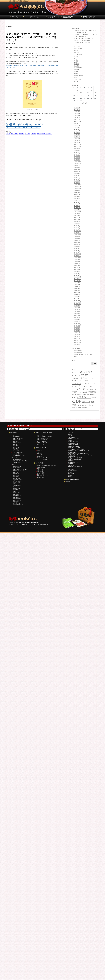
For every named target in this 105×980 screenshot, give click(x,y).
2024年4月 (77, 110)
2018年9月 (77, 191)
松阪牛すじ (15, 444)
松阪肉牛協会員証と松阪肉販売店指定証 (78, 454)
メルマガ (39, 455)
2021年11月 (78, 123)
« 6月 (83, 103)
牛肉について (78, 79)
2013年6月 (77, 312)
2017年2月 (77, 227)
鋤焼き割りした (16, 488)
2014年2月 (77, 296)
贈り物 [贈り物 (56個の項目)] (91, 405)
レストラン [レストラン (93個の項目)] (81, 389)
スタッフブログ (72, 474)
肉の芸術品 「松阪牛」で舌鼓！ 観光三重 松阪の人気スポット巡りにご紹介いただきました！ (32, 37)
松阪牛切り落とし (17, 443)
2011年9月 (77, 344)
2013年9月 (77, 306)
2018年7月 (77, 194)
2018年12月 (78, 185)
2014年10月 (78, 281)
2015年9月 (77, 260)
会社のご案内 (71, 433)
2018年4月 (77, 200)
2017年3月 (77, 225)
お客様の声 (70, 440)
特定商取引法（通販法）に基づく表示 (47, 466)
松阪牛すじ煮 (16, 474)
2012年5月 (77, 331)
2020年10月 (78, 146)
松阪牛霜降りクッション (19, 503)
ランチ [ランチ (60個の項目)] (90, 386)
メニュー (77, 56)
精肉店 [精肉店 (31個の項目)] (79, 405)
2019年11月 (78, 164)
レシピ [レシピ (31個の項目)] (74, 389)
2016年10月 (78, 235)
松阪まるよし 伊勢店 (73, 445)
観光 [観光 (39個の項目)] (86, 405)
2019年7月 (77, 171)
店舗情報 (34, 134)
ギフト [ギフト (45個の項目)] (74, 381)
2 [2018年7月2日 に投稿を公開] (77, 90)
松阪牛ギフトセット (18, 462)
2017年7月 (77, 217)
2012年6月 (77, 329)
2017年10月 (78, 212)
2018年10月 (78, 189)
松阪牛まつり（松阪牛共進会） (75, 458)
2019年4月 (77, 177)
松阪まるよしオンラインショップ (20, 429)
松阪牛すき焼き (16, 437)
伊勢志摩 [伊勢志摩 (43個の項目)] (84, 392)
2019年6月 (77, 173)
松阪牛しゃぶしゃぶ (18, 438)
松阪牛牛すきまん (17, 485)
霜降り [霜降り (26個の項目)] (79, 408)
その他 (8, 134)
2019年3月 (77, 179)
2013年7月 (77, 310)
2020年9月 (77, 148)
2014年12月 (78, 277)
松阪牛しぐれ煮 (16, 468)
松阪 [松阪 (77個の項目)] (74, 397)
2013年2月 (77, 319)
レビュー (77, 60)
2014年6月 (77, 289)
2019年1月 (77, 183)
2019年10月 (78, 166)
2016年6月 (77, 242)
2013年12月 (78, 300)
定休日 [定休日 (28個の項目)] (84, 395)
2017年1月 (77, 229)
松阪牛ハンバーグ (17, 472)
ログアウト (40, 452)
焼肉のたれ (15, 487)
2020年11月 (78, 144)
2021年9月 (77, 127)
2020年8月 (77, 150)
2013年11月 (78, 302)
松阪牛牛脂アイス (17, 496)
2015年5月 (77, 267)
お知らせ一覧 (78, 351)
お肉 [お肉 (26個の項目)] (84, 372)
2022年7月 (77, 118)
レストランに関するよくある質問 (76, 449)
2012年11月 (78, 325)
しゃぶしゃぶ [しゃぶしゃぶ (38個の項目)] (76, 375)
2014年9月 (77, 283)
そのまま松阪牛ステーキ (19, 454)
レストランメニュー (73, 436)
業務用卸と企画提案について (75, 467)
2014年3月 (77, 294)
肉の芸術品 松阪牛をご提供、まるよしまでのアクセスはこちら (24, 124)
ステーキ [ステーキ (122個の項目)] (76, 383)
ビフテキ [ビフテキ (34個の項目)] (75, 387)
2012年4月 (77, 333)
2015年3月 (77, 271)
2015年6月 (77, 265)
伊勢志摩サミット (72, 464)
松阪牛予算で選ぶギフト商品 (20, 461)
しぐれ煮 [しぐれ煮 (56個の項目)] (89, 372)
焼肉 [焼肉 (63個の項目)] (93, 402)
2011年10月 (78, 342)
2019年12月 (78, 162)
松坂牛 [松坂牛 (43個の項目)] (92, 394)
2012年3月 (77, 335)
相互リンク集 (40, 444)
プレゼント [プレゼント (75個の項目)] (82, 386)
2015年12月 (78, 254)
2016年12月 (78, 231)
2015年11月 (78, 256)
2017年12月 (78, 208)
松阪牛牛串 (15, 446)
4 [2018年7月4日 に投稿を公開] (85, 90)
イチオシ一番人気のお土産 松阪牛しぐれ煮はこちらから (23, 128)
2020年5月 (77, 156)
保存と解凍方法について (43, 438)
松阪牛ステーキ (16, 440)
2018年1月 (77, 206)
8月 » (87, 103)
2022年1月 (77, 119)
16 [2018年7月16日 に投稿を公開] (77, 95)
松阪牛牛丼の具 (16, 478)
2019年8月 (77, 169)
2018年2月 (77, 204)
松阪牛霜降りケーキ (18, 494)
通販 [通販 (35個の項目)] (73, 408)
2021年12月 (78, 121)
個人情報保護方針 (42, 467)
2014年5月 (77, 291)
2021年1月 (77, 141)
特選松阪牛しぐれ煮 (18, 466)
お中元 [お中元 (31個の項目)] (74, 372)
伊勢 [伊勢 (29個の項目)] (80, 392)
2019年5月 (77, 175)
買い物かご (40, 456)
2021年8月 (77, 129)
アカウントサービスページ (44, 458)
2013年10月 (78, 304)
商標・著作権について (43, 476)
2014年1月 (77, 298)
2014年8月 (77, 285)
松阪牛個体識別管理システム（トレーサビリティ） (80, 455)
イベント (77, 52)
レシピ (76, 58)
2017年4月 (77, 223)
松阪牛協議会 (71, 461)
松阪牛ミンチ (16, 447)
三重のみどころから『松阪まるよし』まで (78, 451)
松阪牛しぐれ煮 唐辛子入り (20, 469)
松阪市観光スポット (42, 440)
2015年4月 (77, 269)
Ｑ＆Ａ (76, 81)
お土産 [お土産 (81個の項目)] (79, 372)
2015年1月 (77, 275)
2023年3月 (77, 112)
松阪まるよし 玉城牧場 (73, 446)
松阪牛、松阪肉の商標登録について (77, 459)
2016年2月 (77, 250)
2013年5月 (77, 314)
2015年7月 (77, 264)
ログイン (39, 450)
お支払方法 (40, 469)
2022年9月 (77, 114)
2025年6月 (77, 108)
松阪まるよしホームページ (74, 429)
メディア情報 (14, 134)
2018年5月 (77, 198)
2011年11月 (78, 340)
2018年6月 (77, 196)
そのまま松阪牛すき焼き (19, 455)
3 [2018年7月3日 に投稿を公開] (81, 90)
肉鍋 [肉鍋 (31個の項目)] (83, 405)
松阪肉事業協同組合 (73, 456)
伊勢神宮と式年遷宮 (73, 462)
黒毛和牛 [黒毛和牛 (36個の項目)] (84, 408)
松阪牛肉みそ (16, 477)
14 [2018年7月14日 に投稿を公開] (95, 93)
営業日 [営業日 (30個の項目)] (74, 395)
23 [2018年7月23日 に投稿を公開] (77, 98)
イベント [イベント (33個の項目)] (93, 378)
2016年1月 (77, 252)
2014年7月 (77, 287)
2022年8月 (77, 116)
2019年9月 (77, 168)
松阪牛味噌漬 (16, 450)
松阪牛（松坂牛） (47, 134)
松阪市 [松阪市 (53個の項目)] (94, 398)
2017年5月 (77, 221)
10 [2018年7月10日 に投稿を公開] (81, 93)
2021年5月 (77, 135)
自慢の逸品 (15, 465)
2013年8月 (77, 308)
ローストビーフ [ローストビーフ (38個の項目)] (92, 389)
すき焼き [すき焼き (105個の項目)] (85, 375)
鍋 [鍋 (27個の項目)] (76, 408)
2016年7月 (77, 241)
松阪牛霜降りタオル (18, 505)
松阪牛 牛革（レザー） (19, 500)
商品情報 (28, 134)
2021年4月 (77, 137)
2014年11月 (78, 279)
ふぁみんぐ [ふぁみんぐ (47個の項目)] (76, 378)
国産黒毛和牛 (78, 68)
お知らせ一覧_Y (79, 352)
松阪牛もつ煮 (16, 475)
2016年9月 (77, 237)
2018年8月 (77, 192)
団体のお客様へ (72, 437)
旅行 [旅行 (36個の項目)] (88, 395)
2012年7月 (77, 327)
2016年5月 (77, 244)
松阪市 (39, 134)
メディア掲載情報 (42, 441)
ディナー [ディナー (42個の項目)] (85, 384)
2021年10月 (78, 125)
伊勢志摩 (77, 64)
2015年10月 (78, 258)
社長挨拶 (70, 434)
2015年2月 (77, 273)
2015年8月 (77, 262)
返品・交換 (40, 471)
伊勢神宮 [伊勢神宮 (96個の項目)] (92, 392)
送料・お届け (40, 470)
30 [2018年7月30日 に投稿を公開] (77, 101)
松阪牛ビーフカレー (18, 479)
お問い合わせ (78, 49)
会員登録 (39, 453)
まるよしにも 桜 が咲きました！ (84, 38)
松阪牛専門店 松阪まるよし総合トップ (22, 426)
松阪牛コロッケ (16, 482)
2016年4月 (77, 246)
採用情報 (70, 472)
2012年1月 (77, 338)
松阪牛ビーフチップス (18, 491)
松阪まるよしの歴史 (73, 442)
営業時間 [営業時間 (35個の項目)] (79, 395)
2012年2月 (77, 337)
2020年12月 (78, 143)
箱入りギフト (15, 458)
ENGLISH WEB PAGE (72, 479)
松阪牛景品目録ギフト (18, 499)
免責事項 (70, 475)
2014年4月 (77, 292)
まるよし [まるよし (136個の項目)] (85, 378)
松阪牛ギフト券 (16, 497)
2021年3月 (77, 139)
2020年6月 (77, 154)
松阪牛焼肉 (15, 441)
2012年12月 (78, 323)
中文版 (68, 482)
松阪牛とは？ (40, 435)
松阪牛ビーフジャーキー (19, 493)
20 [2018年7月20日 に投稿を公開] (92, 95)
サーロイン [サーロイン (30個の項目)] (85, 381)
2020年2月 (77, 158)
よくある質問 (40, 473)
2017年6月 (77, 219)
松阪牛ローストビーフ (18, 471)
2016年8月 (77, 239)
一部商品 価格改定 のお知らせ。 (84, 42)
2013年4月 (77, 315)
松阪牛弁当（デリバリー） (74, 439)
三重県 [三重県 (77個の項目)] (75, 392)
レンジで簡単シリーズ (18, 452)
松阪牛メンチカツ (17, 484)
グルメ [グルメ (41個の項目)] (79, 381)
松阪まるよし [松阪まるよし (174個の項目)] (84, 397)
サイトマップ (40, 474)
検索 (95, 363)
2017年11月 (78, 210)
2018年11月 (78, 187)
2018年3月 (77, 202)
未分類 (76, 72)
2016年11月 (78, 233)
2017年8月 (77, 216)
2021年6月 (77, 133)
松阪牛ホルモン (16, 449)
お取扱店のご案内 (72, 452)
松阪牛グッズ (16, 502)
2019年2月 (77, 181)
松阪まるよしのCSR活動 (74, 443)
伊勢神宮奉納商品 (17, 459)
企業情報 (22, 134)
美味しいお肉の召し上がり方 (44, 437)
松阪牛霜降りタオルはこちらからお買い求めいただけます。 (23, 126)
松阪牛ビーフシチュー (18, 481)
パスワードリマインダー (43, 459)
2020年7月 (77, 152)
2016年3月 (77, 248)
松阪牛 (14, 435)
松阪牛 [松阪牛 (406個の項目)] (76, 401)
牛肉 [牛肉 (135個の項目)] (74, 405)
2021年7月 (77, 131)
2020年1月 (77, 160)
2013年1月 (77, 321)
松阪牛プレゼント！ (42, 443)
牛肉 (75, 77)
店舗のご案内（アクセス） (74, 448)
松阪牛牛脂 (15, 490)
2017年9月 (77, 214)
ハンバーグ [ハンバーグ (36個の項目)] (91, 384)
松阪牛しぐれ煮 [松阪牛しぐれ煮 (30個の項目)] (86, 402)
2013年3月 (77, 317)
